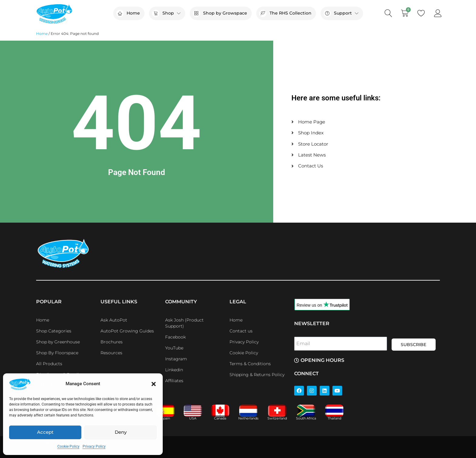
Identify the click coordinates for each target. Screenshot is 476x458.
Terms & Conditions (250, 364)
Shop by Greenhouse (58, 342)
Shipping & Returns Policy (257, 375)
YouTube (174, 348)
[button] (154, 384)
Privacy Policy (94, 446)
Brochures (112, 342)
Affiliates (174, 381)
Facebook (175, 337)
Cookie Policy (68, 446)
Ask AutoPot (114, 320)
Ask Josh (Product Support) (184, 323)
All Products (49, 364)
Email (303, 343)
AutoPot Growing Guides (127, 331)
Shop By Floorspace (57, 353)
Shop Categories (54, 331)
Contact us (241, 331)
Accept (45, 432)
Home (42, 34)
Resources (111, 353)
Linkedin (174, 370)
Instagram (176, 359)
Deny (121, 432)
